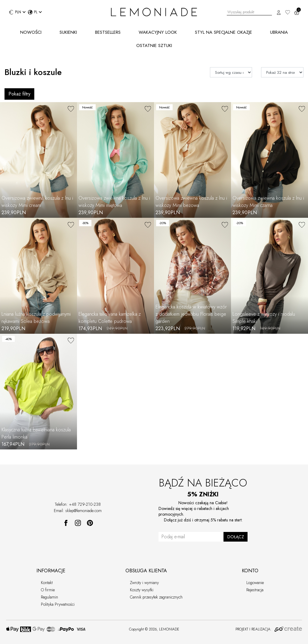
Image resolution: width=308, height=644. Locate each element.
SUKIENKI (68, 32)
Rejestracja (255, 590)
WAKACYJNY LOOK (158, 32)
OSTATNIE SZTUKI (154, 45)
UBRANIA (279, 32)
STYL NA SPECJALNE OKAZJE (223, 32)
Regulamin (49, 597)
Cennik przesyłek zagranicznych (156, 597)
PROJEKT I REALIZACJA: (269, 629)
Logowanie (255, 583)
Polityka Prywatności (58, 604)
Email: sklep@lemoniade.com (78, 511)
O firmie (48, 590)
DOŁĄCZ (236, 537)
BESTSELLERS (108, 32)
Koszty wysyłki (142, 590)
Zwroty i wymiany (144, 583)
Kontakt (47, 583)
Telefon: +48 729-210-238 (78, 504)
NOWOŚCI (31, 32)
